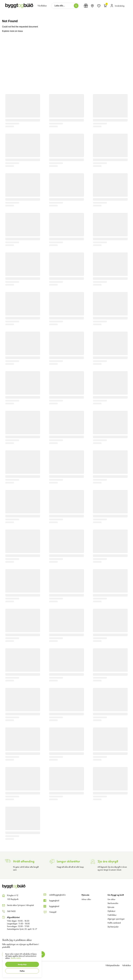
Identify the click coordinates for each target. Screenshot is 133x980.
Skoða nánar (16, 958)
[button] (22, 964)
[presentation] (42, 6)
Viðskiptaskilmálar (113, 965)
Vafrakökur (127, 965)
